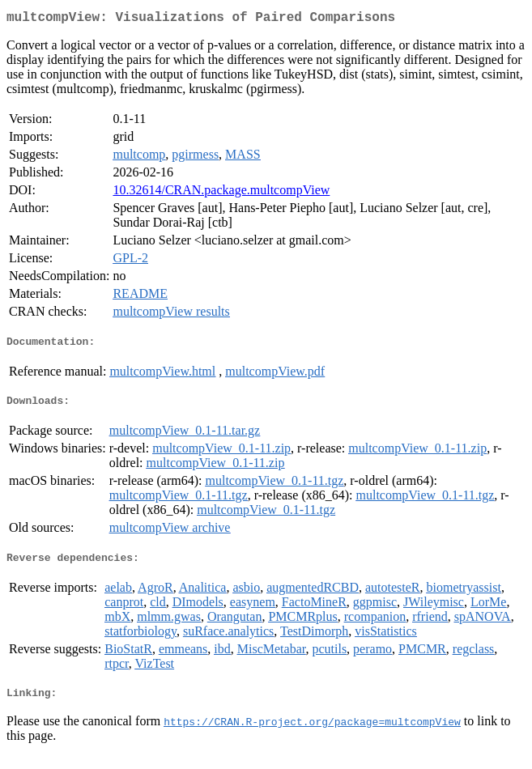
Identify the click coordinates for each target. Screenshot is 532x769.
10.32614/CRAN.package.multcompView (221, 193)
